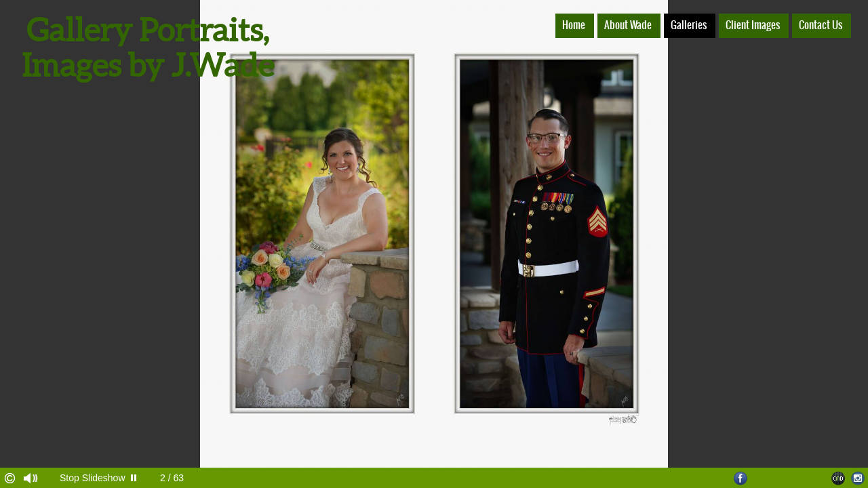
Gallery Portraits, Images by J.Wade (148, 47)
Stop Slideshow (93, 478)
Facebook (741, 478)
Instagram (858, 478)
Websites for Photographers (839, 478)
